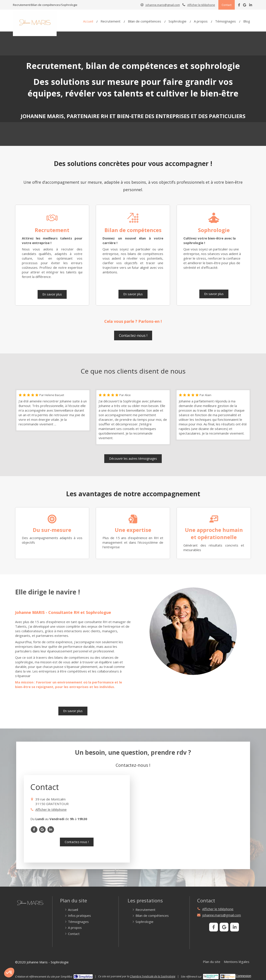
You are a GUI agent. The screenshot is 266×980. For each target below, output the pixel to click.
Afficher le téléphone (201, 5)
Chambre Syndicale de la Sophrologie (153, 976)
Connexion (243, 976)
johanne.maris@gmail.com (222, 915)
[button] (9, 973)
